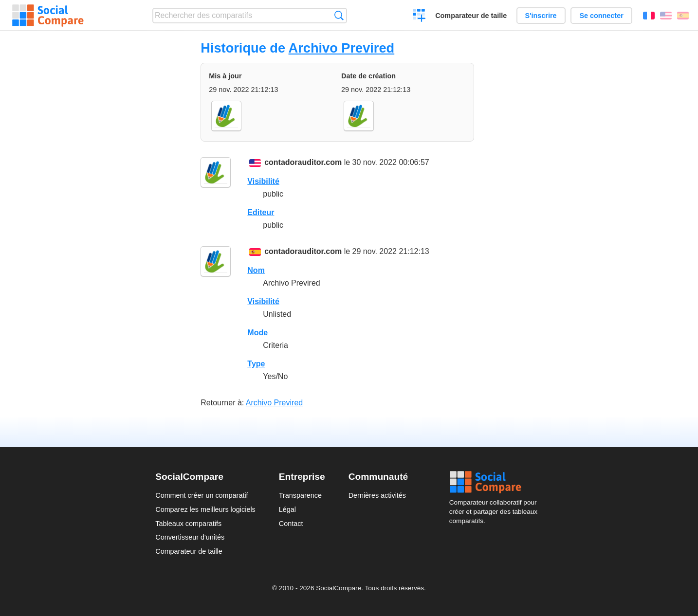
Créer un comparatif (419, 17)
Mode (257, 333)
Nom (256, 270)
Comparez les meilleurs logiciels (205, 509)
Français (649, 16)
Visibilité (263, 181)
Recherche (339, 15)
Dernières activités (377, 495)
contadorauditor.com (303, 162)
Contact (291, 524)
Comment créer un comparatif (202, 495)
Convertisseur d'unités (190, 537)
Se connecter (601, 16)
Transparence (300, 495)
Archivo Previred (342, 48)
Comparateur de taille (471, 16)
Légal (287, 509)
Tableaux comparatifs (188, 524)
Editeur (261, 212)
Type (256, 364)
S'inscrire (541, 16)
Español (683, 16)
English (666, 16)
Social (496, 482)
